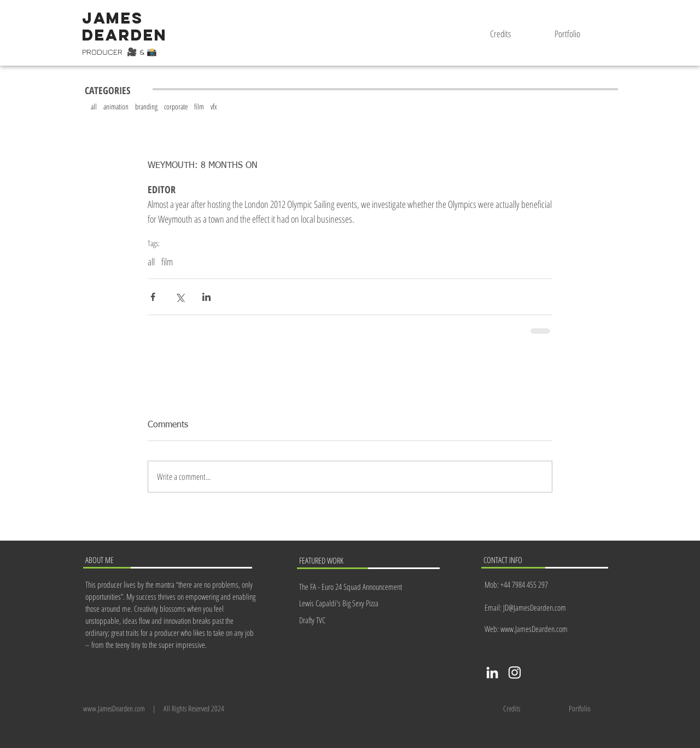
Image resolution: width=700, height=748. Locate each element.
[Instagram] (515, 672)
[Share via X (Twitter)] (180, 297)
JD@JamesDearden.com (535, 607)
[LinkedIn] (492, 672)
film (199, 106)
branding (146, 106)
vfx (214, 106)
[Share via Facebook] (153, 297)
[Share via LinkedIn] (206, 297)
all (94, 106)
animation (116, 106)
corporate (176, 106)
